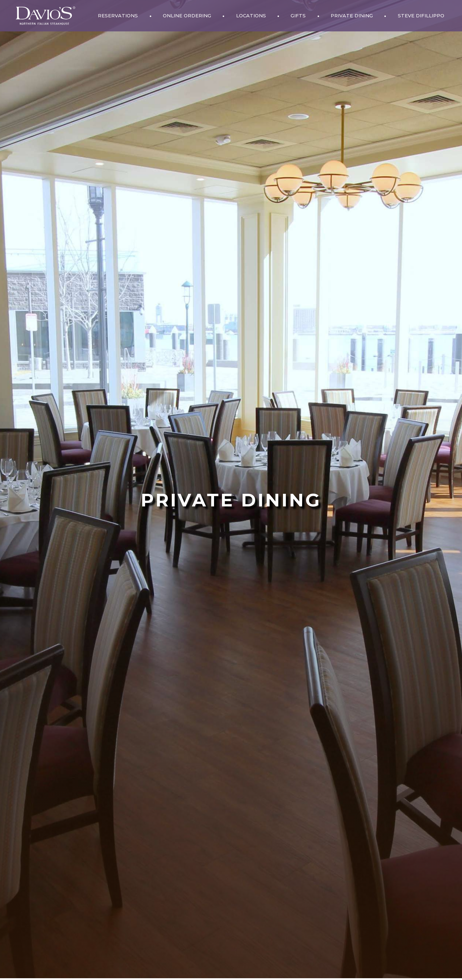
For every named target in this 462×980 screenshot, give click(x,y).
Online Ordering (187, 16)
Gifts (298, 16)
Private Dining (352, 16)
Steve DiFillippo (421, 16)
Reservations (118, 16)
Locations (251, 16)
